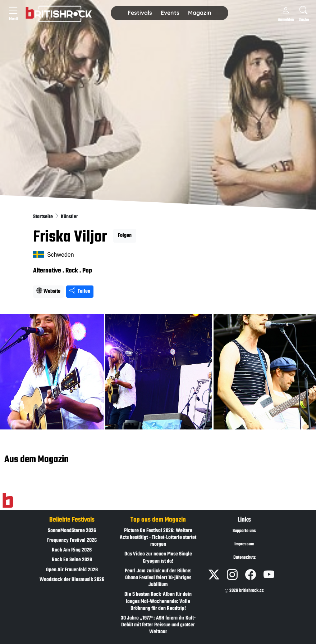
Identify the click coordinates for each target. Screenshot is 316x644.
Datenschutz (244, 558)
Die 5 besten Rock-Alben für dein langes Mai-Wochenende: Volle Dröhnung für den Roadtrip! (158, 601)
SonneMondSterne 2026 (72, 531)
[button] (140, 13)
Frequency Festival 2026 (72, 541)
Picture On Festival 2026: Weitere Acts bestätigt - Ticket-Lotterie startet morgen (158, 538)
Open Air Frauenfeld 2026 (72, 570)
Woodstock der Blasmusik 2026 (72, 580)
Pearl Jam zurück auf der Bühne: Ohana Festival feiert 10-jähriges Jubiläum (158, 578)
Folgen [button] (125, 236)
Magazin (200, 13)
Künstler (69, 217)
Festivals (140, 13)
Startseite (43, 217)
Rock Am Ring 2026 (72, 550)
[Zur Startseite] (8, 500)
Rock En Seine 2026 (72, 560)
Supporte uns (244, 531)
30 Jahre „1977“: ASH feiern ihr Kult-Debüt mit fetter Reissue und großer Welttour (158, 625)
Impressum (244, 544)
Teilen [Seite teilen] (80, 291)
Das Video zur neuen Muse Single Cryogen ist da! (158, 558)
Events (170, 13)
